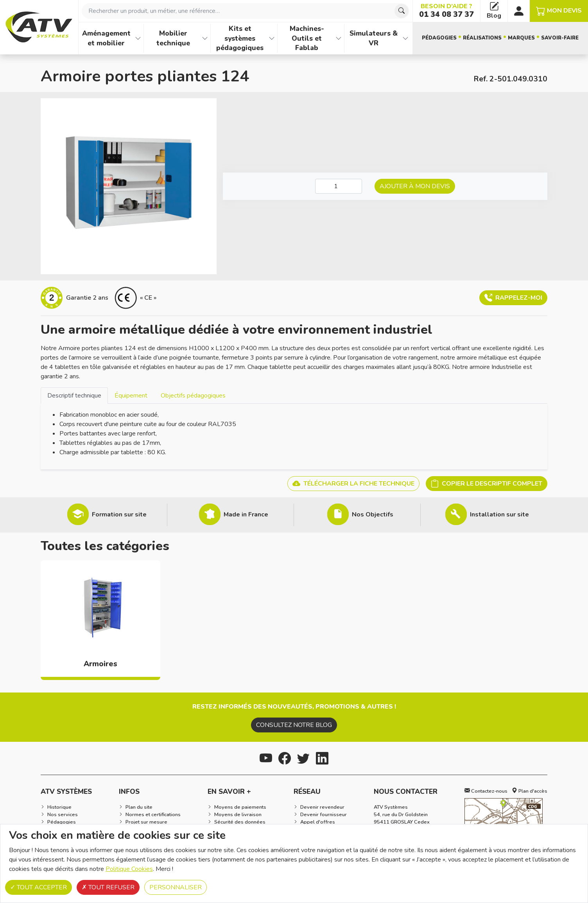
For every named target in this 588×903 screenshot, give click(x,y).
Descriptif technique (74, 396)
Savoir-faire (560, 38)
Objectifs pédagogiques (193, 396)
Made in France (246, 514)
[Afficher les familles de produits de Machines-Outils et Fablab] (339, 38)
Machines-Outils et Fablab (307, 38)
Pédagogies (439, 38)
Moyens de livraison (238, 815)
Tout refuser (108, 887)
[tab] (74, 395)
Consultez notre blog (294, 725)
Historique (59, 807)
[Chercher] (402, 11)
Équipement (131, 396)
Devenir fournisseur (324, 815)
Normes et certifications (153, 815)
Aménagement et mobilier (106, 38)
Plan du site (139, 807)
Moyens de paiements (240, 807)
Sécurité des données (240, 822)
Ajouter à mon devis (415, 186)
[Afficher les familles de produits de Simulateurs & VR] (405, 38)
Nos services (63, 815)
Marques (521, 38)
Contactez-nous (486, 791)
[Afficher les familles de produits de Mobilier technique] (205, 38)
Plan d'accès (530, 791)
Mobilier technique (173, 38)
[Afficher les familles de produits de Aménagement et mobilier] (138, 38)
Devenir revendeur (322, 807)
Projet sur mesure (146, 822)
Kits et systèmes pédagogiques (240, 38)
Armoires (100, 664)
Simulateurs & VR (374, 38)
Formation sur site (119, 514)
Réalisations (482, 38)
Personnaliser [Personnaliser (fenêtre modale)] (176, 887)
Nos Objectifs (373, 514)
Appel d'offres (318, 822)
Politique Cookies (129, 869)
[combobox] (246, 11)
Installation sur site (499, 514)
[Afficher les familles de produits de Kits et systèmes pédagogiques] (272, 38)
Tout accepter (39, 887)
